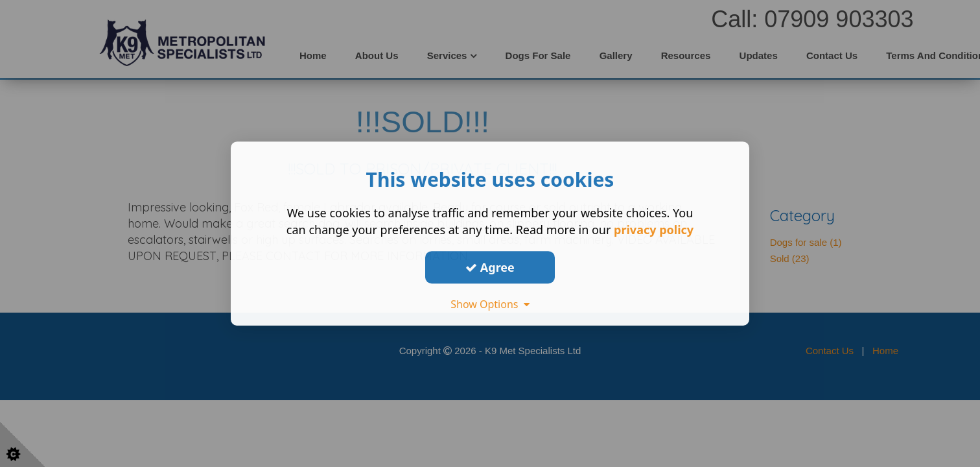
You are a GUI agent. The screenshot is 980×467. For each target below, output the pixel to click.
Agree (490, 267)
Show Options (490, 304)
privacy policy (654, 230)
